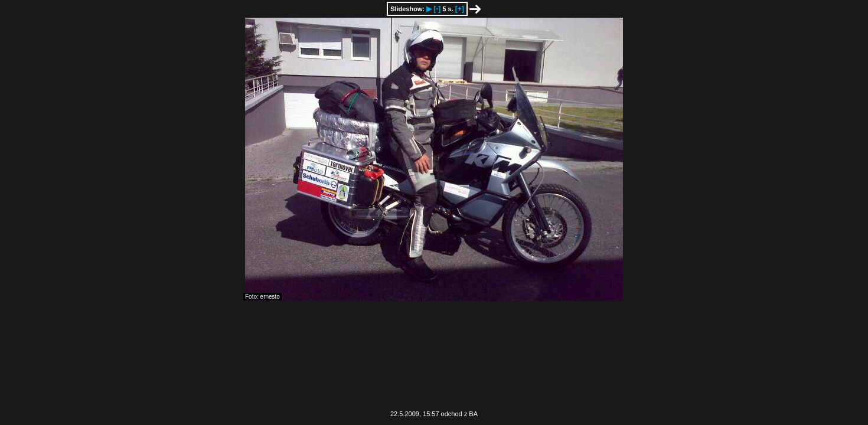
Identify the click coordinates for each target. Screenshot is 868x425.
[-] (437, 9)
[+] (460, 9)
